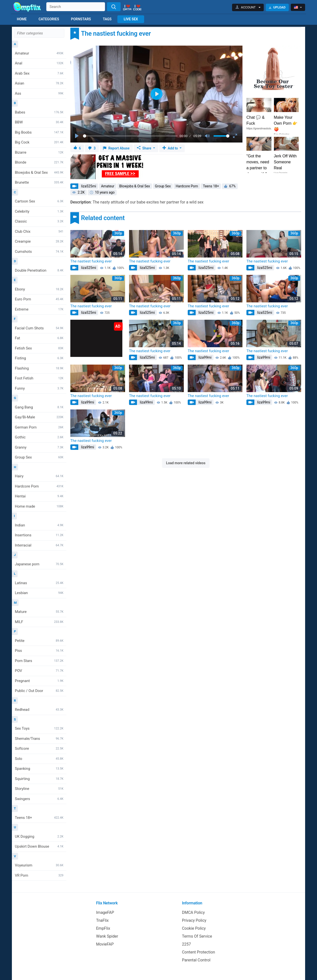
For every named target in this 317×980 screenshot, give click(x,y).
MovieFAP (105, 944)
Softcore (39, 749)
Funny (39, 388)
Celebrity (39, 211)
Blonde (39, 162)
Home (22, 19)
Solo (39, 759)
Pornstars (81, 19)
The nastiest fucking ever (91, 261)
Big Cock (39, 142)
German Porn (39, 427)
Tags (107, 19)
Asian (39, 83)
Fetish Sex (39, 348)
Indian (39, 525)
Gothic (39, 437)
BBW (39, 122)
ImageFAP (105, 912)
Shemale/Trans (39, 739)
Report (116, 148)
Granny (39, 447)
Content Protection (199, 952)
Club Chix (39, 231)
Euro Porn (39, 299)
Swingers (39, 799)
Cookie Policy (194, 928)
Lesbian (39, 593)
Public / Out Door (39, 691)
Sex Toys (39, 728)
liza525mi (88, 186)
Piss (39, 651)
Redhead (39, 710)
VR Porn (39, 875)
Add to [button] (171, 148)
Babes (39, 112)
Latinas (39, 583)
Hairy (39, 476)
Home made (39, 506)
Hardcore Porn (39, 486)
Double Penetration (39, 270)
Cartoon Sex (39, 201)
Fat (39, 338)
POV (39, 671)
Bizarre (39, 152)
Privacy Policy (194, 920)
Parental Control (196, 960)
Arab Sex (39, 73)
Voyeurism (39, 865)
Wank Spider (107, 936)
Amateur (39, 53)
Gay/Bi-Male (39, 417)
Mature (39, 612)
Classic (39, 221)
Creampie (39, 241)
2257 (186, 944)
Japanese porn (39, 564)
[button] (248, 7)
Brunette (39, 182)
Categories (49, 19)
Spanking (39, 769)
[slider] (130, 136)
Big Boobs (39, 132)
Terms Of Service (197, 936)
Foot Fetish (39, 378)
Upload (277, 7)
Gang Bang (39, 407)
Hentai (39, 496)
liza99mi (205, 357)
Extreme (39, 309)
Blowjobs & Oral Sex (39, 173)
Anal (39, 63)
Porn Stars (39, 661)
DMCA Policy (193, 912)
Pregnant (39, 681)
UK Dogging (39, 836)
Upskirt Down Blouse (39, 846)
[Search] (114, 7)
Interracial (39, 545)
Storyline (39, 789)
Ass (39, 93)
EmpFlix (103, 928)
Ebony (39, 289)
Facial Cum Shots (39, 328)
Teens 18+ (39, 818)
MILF (39, 622)
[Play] (77, 136)
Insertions (39, 535)
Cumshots (39, 252)
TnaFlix (102, 920)
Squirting (39, 779)
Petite (39, 641)
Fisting (39, 358)
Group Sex (39, 457)
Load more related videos (186, 463)
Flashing (39, 368)
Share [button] (145, 148)
